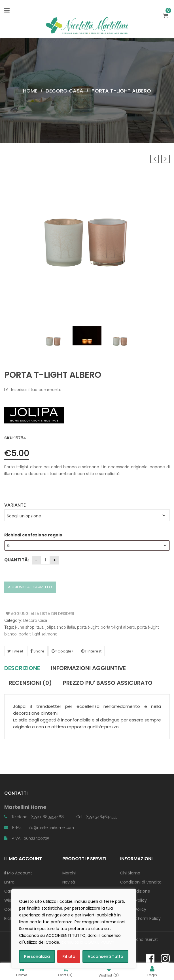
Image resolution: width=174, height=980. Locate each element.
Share (37, 651)
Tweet (15, 651)
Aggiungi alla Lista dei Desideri (27, 614)
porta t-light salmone (38, 634)
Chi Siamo (130, 873)
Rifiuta (69, 956)
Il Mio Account (18, 873)
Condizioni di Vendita (141, 882)
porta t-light (88, 627)
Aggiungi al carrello (30, 587)
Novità (69, 882)
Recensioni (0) (30, 683)
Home (30, 91)
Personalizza (37, 956)
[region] (74, 929)
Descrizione (22, 668)
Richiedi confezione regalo (34, 535)
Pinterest (91, 651)
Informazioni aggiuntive (88, 668)
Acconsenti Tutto (105, 956)
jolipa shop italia (60, 627)
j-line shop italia (29, 627)
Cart (65, 971)
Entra (9, 882)
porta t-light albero (118, 627)
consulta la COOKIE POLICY (88, 942)
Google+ (63, 651)
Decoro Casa (64, 91)
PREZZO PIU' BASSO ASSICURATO (108, 683)
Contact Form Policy (140, 918)
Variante (15, 505)
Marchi (69, 873)
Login (152, 971)
